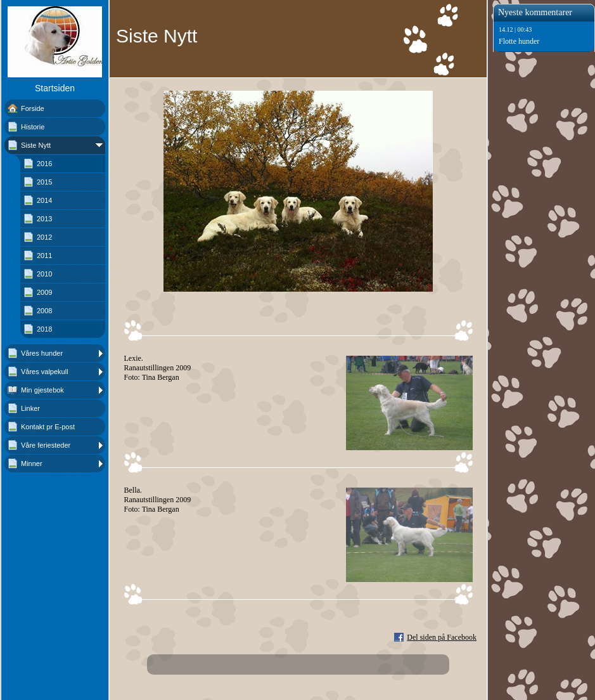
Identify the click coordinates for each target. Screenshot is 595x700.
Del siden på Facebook (442, 637)
